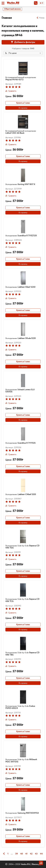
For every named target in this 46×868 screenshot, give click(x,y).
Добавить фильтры (23, 42)
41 (26, 854)
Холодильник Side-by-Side (22, 547)
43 (36, 854)
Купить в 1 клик (23, 103)
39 (16, 854)
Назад (40, 18)
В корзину (23, 108)
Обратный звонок (12, 9)
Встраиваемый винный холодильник (21, 79)
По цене (11, 53)
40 (22, 854)
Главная (7, 18)
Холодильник (20, 184)
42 (31, 854)
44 (41, 854)
